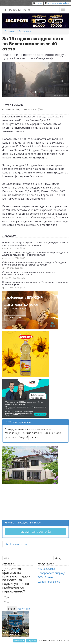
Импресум (31, 641)
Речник (39, 3)
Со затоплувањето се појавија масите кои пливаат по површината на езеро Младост (29, 273)
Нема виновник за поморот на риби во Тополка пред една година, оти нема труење (35, 283)
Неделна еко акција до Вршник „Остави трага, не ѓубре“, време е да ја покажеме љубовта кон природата (35, 244)
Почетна (10, 31)
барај (58, 558)
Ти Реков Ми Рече (17, 10)
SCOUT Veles (45, 577)
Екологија (25, 31)
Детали (34, 437)
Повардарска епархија (52, 573)
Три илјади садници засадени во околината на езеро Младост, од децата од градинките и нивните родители (35, 254)
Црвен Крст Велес (49, 582)
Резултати (24, 609)
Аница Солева (46, 569)
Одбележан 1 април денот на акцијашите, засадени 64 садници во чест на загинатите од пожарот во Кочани (34, 263)
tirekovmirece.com (17, 544)
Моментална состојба (35, 532)
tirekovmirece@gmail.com (59, 3)
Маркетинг (19, 641)
